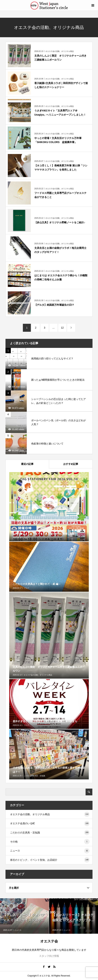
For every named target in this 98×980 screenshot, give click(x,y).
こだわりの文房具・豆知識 (50, 833)
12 (62, 328)
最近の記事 (27, 464)
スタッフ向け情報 (49, 956)
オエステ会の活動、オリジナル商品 (50, 814)
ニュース (50, 851)
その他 (50, 842)
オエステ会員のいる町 (50, 824)
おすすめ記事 (71, 464)
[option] (25, 916)
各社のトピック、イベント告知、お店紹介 (50, 860)
